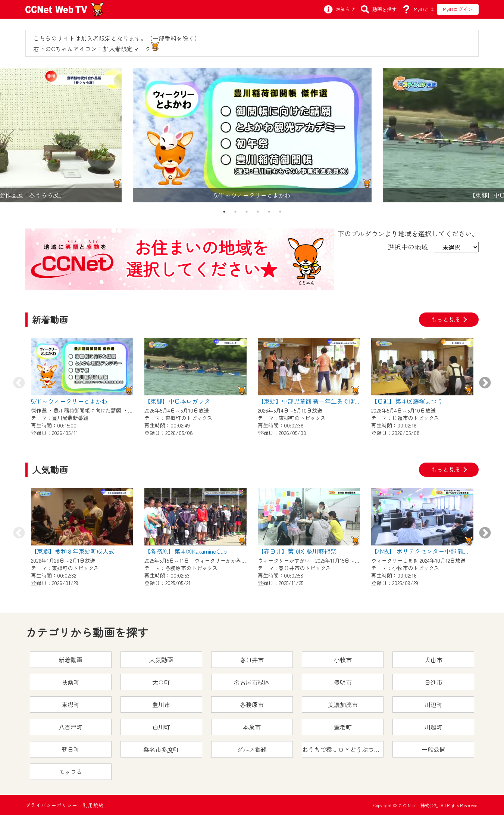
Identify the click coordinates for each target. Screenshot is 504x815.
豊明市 (343, 682)
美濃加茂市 (343, 704)
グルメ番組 (252, 749)
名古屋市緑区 (252, 682)
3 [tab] (247, 212)
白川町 (161, 727)
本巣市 (252, 727)
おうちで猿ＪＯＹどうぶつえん (343, 749)
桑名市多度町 (161, 749)
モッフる (71, 772)
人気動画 (161, 660)
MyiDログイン (458, 9)
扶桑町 (71, 682)
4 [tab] (258, 212)
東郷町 (71, 704)
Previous (19, 383)
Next (485, 383)
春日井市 (252, 660)
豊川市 (161, 704)
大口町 (161, 682)
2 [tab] (235, 212)
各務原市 (252, 704)
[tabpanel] (252, 135)
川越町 (433, 727)
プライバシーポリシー (51, 805)
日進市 (433, 682)
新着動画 (71, 660)
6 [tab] (280, 212)
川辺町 (433, 704)
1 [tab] (224, 212)
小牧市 (343, 660)
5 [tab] (269, 212)
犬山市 (433, 660)
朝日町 (71, 749)
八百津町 (71, 727)
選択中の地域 (408, 247)
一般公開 (433, 749)
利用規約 (93, 805)
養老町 (343, 727)
